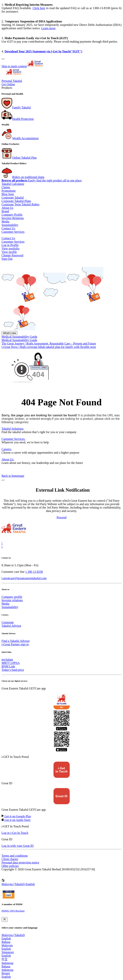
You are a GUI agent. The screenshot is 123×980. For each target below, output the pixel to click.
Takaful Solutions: (13, 429)
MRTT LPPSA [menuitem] (11, 663)
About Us (7, 208)
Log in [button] (6, 245)
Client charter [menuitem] (10, 859)
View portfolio (10, 248)
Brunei (6, 973)
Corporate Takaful (13, 198)
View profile (9, 252)
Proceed (61, 517)
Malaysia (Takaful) (13, 935)
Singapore (8, 952)
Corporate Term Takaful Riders (20, 204)
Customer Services (13, 232)
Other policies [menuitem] (10, 866)
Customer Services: (13, 439)
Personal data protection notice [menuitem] (20, 862)
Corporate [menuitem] (8, 622)
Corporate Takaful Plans (16, 201)
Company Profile (12, 215)
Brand (5, 211)
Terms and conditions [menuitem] (15, 856)
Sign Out (7, 259)
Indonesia (7, 963)
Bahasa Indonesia (7, 968)
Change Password (12, 255)
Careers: (7, 449)
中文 (5, 959)
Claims (6, 187)
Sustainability (10, 225)
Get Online (8, 84)
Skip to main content (14, 66)
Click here (39, 8)
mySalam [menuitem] (7, 660)
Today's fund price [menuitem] (13, 670)
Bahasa (6, 942)
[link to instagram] (2, 543)
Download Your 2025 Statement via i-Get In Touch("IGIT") (43, 51)
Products (7, 88)
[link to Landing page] (14, 533)
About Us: (8, 459)
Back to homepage (13, 476)
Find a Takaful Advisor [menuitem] (16, 641)
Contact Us (8, 228)
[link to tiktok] (2, 547)
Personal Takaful (12, 81)
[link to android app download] (16, 820)
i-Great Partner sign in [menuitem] (15, 644)
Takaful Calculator (13, 184)
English (6, 938)
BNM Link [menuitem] (8, 666)
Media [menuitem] (5, 604)
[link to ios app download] (16, 816)
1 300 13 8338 (34, 572)
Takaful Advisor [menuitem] (11, 626)
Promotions (9, 191)
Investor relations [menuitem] (12, 600)
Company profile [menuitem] (12, 597)
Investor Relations (13, 218)
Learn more (48, 28)
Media (5, 221)
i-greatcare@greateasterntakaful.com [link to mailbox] (24, 578)
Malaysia (7, 945)
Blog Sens (8, 194)
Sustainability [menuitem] (10, 607)
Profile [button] (14, 245)
